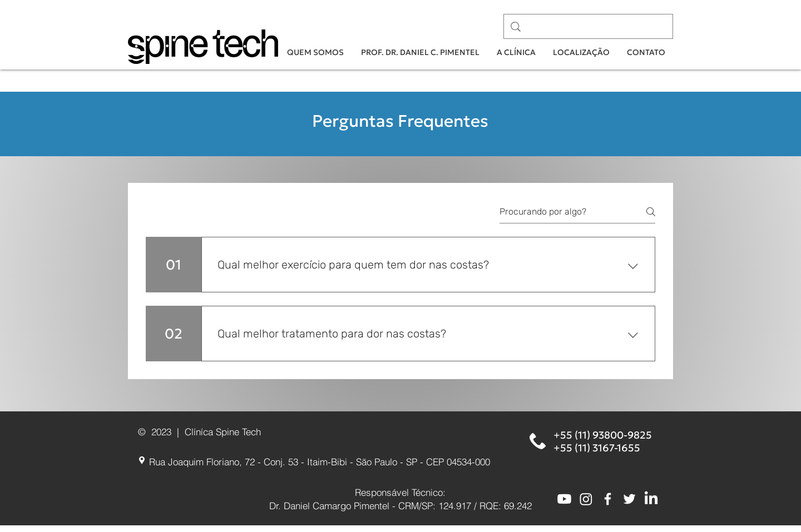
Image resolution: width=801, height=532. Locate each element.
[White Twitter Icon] (629, 499)
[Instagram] (586, 499)
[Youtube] (564, 499)
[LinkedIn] (651, 499)
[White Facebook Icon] (608, 499)
